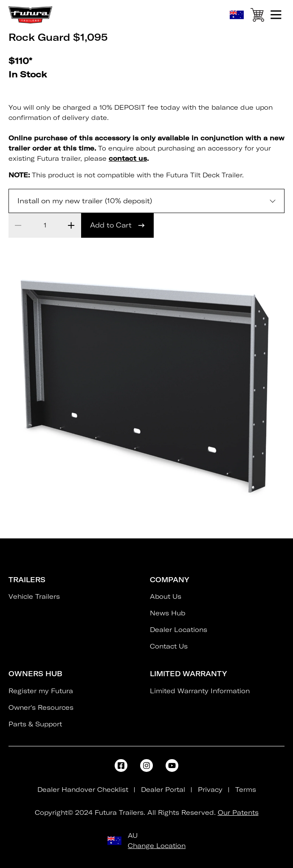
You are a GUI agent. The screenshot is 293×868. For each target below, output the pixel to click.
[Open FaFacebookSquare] (121, 766)
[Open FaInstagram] (146, 766)
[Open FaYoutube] (172, 766)
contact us (128, 158)
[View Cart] (257, 16)
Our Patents (238, 813)
